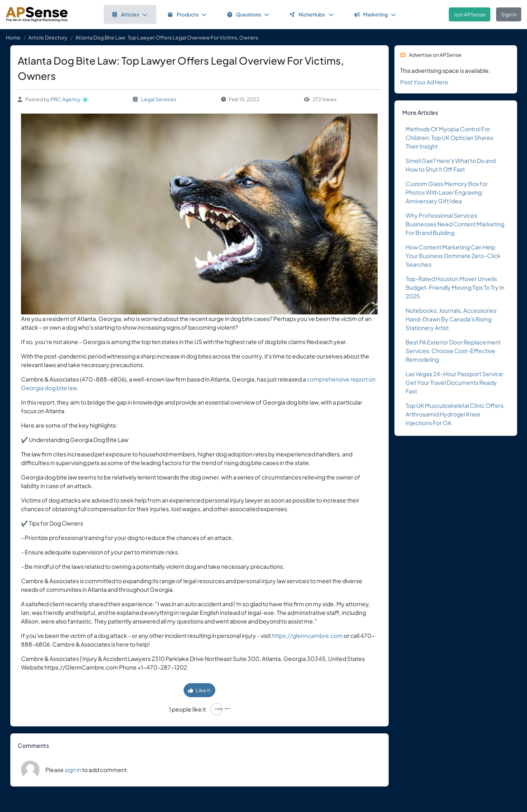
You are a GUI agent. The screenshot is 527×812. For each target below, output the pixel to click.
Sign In (509, 14)
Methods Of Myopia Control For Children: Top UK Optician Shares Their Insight (449, 137)
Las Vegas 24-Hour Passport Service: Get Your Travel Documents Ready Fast (455, 382)
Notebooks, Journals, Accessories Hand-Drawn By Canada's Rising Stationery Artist (451, 319)
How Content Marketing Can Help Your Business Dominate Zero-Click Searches (453, 256)
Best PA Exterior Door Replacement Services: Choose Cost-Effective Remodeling (453, 351)
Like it (199, 690)
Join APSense (470, 14)
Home (13, 37)
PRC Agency (66, 99)
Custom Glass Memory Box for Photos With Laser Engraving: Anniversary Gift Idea (447, 192)
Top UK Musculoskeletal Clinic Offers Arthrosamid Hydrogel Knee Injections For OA (455, 414)
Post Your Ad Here (424, 82)
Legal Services (159, 99)
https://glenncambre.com (307, 635)
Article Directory (48, 37)
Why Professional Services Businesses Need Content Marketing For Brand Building (455, 224)
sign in (73, 770)
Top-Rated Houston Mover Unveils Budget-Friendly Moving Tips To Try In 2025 (455, 287)
